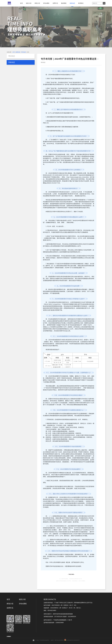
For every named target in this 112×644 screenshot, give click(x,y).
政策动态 (72, 3)
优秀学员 (55, 3)
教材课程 (64, 3)
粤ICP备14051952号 (59, 640)
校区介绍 (29, 3)
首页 (21, 3)
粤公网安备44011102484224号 (73, 640)
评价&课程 (46, 3)
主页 (14, 52)
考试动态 (24, 52)
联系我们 (81, 3)
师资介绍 (37, 3)
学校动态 (12, 62)
